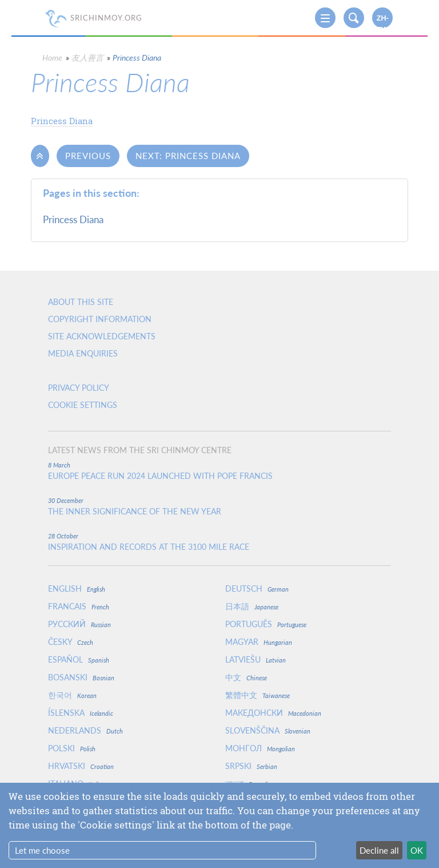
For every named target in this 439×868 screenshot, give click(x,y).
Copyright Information (100, 319)
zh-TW (383, 21)
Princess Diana (62, 121)
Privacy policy (79, 388)
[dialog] (219, 825)
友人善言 (87, 58)
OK (417, 850)
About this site (81, 302)
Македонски (273, 713)
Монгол (260, 748)
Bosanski (81, 677)
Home (52, 58)
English (77, 588)
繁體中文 (258, 695)
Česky (71, 642)
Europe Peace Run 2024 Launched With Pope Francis (160, 476)
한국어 (72, 695)
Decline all (379, 850)
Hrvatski (81, 766)
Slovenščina (268, 730)
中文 (246, 677)
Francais (79, 606)
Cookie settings (83, 405)
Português (266, 624)
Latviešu (256, 659)
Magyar (259, 642)
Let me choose (42, 850)
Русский (79, 624)
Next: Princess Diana (188, 156)
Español (79, 659)
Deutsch (257, 588)
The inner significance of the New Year (135, 512)
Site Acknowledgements (102, 336)
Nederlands (85, 730)
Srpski (251, 766)
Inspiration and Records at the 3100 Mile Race (149, 547)
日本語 (252, 606)
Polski (72, 748)
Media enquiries (83, 353)
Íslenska (81, 713)
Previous (88, 156)
